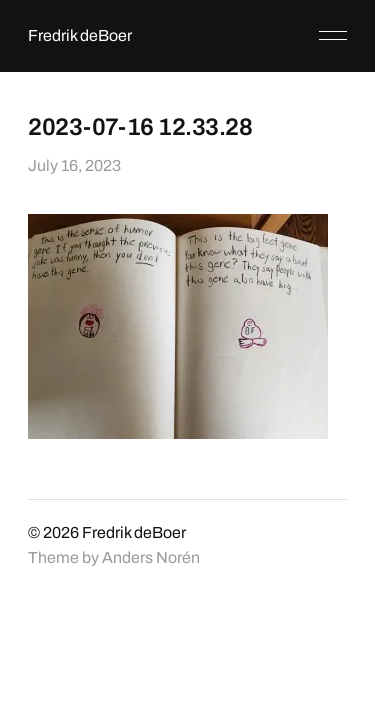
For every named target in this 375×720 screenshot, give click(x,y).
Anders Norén (151, 557)
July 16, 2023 (74, 165)
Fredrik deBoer (80, 35)
